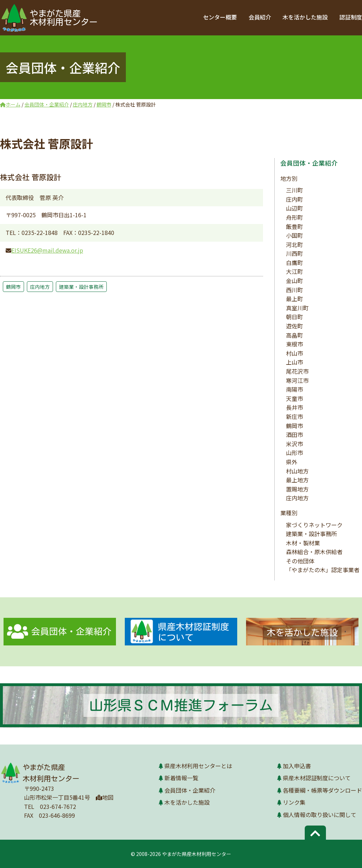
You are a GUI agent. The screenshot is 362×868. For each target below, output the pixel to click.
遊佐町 (294, 326)
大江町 (294, 271)
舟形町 (294, 217)
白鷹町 (294, 263)
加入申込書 (297, 766)
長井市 (294, 407)
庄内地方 (40, 287)
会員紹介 (260, 17)
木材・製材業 (303, 543)
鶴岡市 (13, 287)
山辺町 (294, 208)
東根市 (294, 344)
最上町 (294, 299)
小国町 (294, 235)
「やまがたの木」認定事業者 (323, 570)
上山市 (294, 362)
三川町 (294, 190)
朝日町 (294, 317)
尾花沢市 (297, 371)
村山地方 (297, 471)
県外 (292, 462)
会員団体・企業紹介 (309, 163)
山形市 (294, 453)
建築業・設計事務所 (81, 287)
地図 (105, 797)
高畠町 (294, 335)
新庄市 (294, 416)
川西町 (294, 253)
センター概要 (221, 17)
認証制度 (351, 17)
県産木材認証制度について (317, 778)
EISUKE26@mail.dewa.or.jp (47, 250)
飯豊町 (294, 226)
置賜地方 (297, 489)
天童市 (294, 398)
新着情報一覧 (181, 778)
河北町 (294, 245)
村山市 (294, 353)
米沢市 (294, 444)
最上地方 (297, 480)
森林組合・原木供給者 (314, 552)
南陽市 (294, 389)
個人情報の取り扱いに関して (320, 815)
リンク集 (294, 802)
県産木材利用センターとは (198, 766)
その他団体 (300, 561)
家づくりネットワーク (314, 525)
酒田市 (294, 435)
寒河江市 (297, 380)
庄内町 (294, 199)
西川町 (294, 290)
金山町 (294, 281)
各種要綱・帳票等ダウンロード (322, 790)
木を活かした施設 (305, 17)
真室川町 (297, 308)
